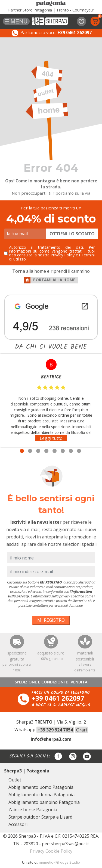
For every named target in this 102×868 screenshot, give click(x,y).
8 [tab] (79, 451)
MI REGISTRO (51, 620)
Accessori (18, 824)
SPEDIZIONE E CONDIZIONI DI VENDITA (51, 682)
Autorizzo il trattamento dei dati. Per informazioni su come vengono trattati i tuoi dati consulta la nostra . (52, 253)
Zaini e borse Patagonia (33, 810)
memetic (46, 862)
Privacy (37, 851)
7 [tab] (71, 451)
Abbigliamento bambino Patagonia (44, 802)
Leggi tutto (51, 438)
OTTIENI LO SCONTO (72, 234)
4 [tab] (46, 451)
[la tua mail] (25, 234)
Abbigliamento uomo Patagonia (41, 787)
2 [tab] (30, 451)
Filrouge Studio (68, 862)
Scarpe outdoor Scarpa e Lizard (40, 817)
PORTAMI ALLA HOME (50, 280)
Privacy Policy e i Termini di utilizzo (52, 257)
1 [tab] (22, 451)
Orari (81, 730)
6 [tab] (63, 451)
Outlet (15, 780)
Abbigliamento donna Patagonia (41, 795)
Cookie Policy (59, 851)
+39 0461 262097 (58, 698)
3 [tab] (38, 451)
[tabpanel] (51, 400)
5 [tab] (55, 451)
